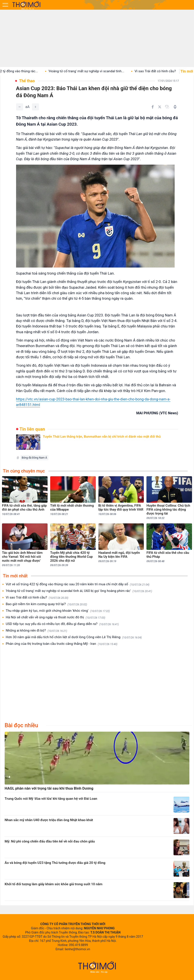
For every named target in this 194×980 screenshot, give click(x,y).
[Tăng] (35, 107)
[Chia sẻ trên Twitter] (160, 107)
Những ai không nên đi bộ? (36, 631)
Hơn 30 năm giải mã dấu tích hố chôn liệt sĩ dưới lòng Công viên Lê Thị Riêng (74, 637)
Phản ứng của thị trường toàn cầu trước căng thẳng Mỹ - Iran (62, 644)
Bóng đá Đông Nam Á (34, 458)
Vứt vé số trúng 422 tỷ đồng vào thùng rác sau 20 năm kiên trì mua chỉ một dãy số (78, 584)
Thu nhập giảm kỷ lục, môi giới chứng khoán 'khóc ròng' (58, 611)
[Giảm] (20, 107)
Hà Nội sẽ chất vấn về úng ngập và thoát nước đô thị (55, 617)
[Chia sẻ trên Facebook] (153, 107)
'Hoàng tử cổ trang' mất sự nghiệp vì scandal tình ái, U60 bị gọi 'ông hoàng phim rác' (79, 591)
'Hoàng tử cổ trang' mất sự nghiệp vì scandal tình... (94, 71)
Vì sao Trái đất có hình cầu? (163, 71)
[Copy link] (167, 107)
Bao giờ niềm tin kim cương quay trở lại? (46, 604)
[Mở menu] (5, 5)
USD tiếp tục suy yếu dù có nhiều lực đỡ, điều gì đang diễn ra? (62, 624)
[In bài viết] (175, 107)
